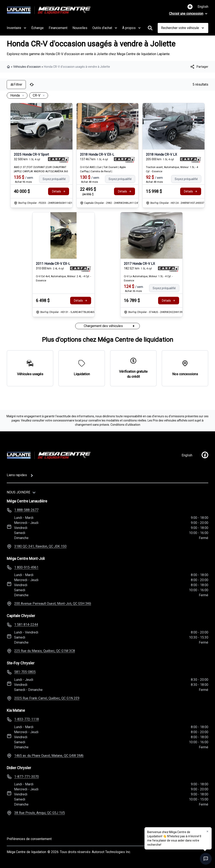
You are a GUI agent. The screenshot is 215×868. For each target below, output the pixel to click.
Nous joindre (18, 492)
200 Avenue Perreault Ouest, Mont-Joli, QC (53, 604)
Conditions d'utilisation (125, 425)
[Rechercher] (150, 28)
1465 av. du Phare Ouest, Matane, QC (49, 756)
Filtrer (16, 84)
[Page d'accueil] (49, 455)
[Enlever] (22, 96)
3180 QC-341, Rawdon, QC (40, 546)
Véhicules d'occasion (27, 67)
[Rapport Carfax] (58, 160)
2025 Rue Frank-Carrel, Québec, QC (47, 698)
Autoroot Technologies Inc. (111, 852)
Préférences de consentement (29, 839)
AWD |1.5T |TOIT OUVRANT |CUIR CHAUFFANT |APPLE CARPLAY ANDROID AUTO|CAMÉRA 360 (41, 169)
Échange (37, 28)
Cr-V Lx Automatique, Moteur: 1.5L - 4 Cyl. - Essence (148, 278)
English (203, 7)
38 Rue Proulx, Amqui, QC (40, 813)
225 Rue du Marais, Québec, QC (45, 651)
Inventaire (16, 28)
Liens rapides (17, 475)
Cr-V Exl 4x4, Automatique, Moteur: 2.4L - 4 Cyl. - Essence (63, 278)
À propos (131, 28)
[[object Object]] (199, 67)
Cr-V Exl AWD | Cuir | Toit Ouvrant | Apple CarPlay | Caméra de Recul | (103, 169)
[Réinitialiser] (32, 85)
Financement (58, 28)
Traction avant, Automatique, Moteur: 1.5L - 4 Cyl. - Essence (172, 169)
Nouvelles (80, 28)
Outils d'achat (105, 28)
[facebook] (205, 455)
